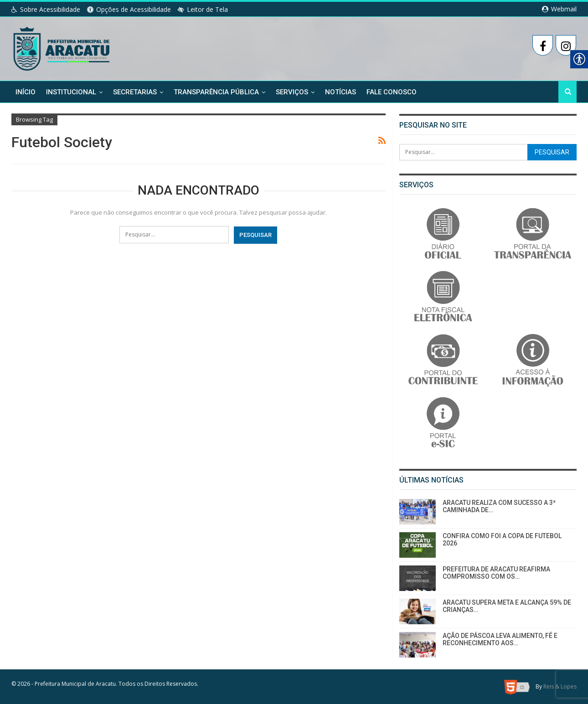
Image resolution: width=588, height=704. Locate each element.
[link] (62, 47)
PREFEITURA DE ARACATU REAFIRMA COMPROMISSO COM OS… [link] (496, 573)
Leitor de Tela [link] (203, 9)
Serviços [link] (292, 92)
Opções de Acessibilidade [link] (129, 9)
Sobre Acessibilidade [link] (46, 9)
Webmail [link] (559, 9)
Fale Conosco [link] (392, 92)
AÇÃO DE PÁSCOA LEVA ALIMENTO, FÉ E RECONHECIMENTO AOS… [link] (500, 640)
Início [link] (26, 92)
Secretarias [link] (135, 92)
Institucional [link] (71, 92)
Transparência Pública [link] (216, 92)
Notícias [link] (340, 92)
